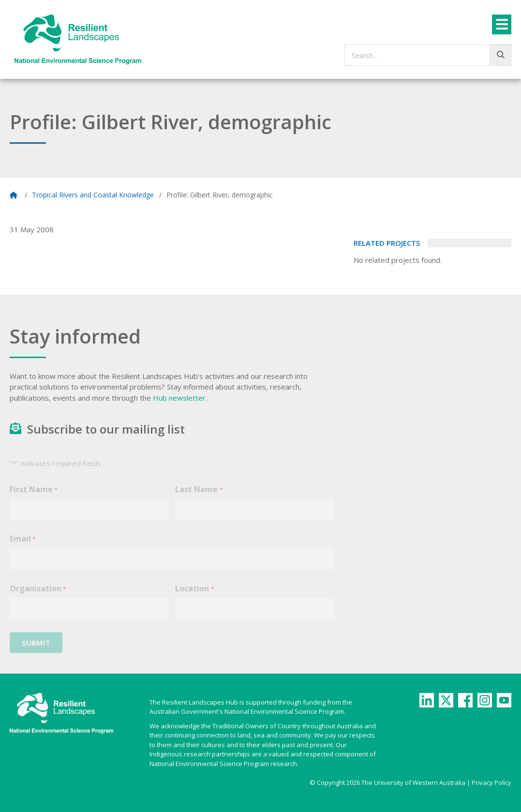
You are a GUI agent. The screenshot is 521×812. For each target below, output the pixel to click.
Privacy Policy (491, 782)
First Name (34, 495)
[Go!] (500, 55)
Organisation (38, 594)
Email (23, 545)
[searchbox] (428, 55)
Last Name (199, 495)
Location (194, 594)
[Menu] (502, 24)
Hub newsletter (179, 398)
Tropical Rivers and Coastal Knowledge (93, 195)
